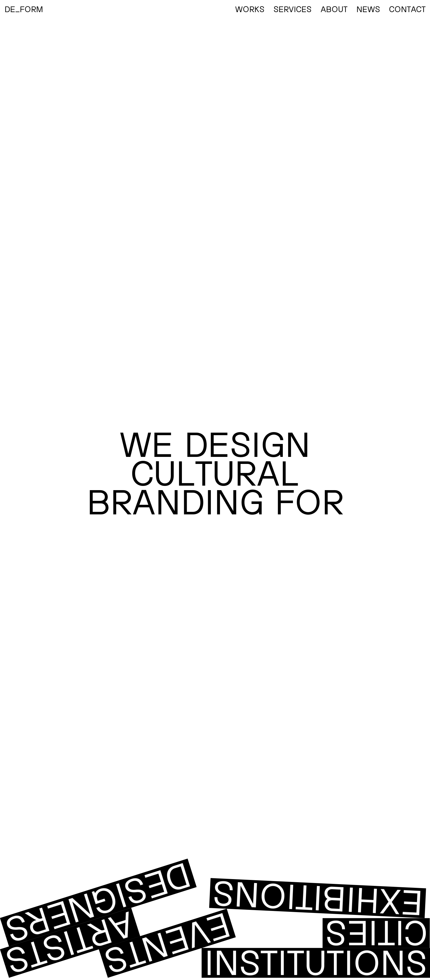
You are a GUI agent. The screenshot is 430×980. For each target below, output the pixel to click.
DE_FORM (24, 9)
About (334, 9)
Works (250, 9)
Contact (407, 9)
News (368, 9)
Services (293, 9)
